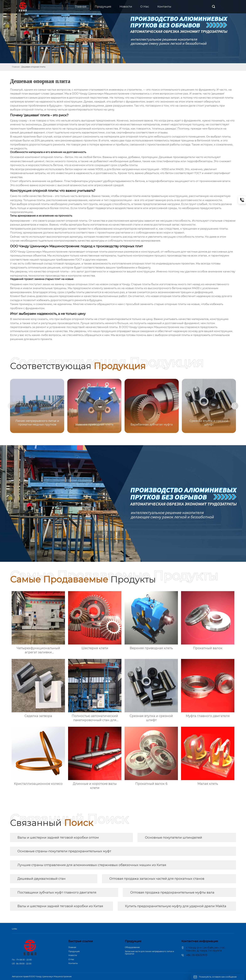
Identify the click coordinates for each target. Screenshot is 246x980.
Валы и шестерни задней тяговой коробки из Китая (60, 906)
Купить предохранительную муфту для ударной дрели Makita (176, 906)
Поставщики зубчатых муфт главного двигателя (57, 892)
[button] (239, 406)
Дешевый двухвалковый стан (41, 879)
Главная (16, 67)
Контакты (73, 963)
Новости (73, 955)
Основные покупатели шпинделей (174, 838)
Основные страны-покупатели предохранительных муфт (64, 851)
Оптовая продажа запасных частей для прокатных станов (157, 879)
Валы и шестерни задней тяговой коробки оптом (58, 838)
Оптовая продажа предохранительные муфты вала (172, 892)
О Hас (71, 959)
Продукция (74, 951)
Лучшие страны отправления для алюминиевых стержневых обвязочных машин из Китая (92, 865)
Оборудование (132, 947)
